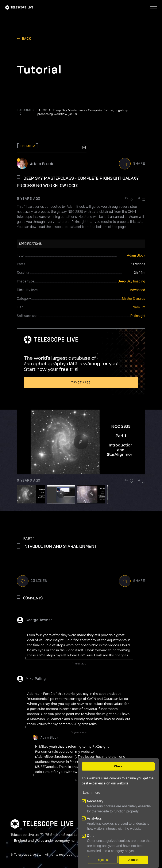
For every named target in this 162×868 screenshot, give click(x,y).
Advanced (138, 290)
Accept (133, 860)
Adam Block (42, 164)
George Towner (39, 620)
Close (118, 766)
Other (91, 836)
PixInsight (138, 316)
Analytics (94, 818)
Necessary (95, 801)
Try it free (81, 383)
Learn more (92, 793)
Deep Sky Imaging (131, 281)
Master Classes (134, 299)
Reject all (103, 860)
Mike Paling (36, 679)
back (27, 38)
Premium (138, 307)
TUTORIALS (25, 110)
